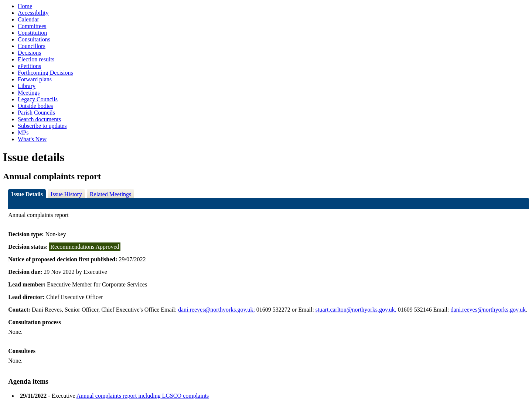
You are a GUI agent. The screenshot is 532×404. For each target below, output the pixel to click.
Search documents (39, 119)
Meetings (29, 93)
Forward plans (35, 79)
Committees (32, 26)
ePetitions (29, 66)
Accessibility (33, 13)
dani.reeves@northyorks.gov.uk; (216, 310)
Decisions (29, 53)
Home (25, 6)
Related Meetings (110, 194)
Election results (36, 59)
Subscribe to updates (42, 126)
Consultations (34, 39)
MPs (23, 133)
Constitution (32, 33)
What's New (32, 139)
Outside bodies (35, 106)
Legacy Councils (38, 99)
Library (27, 86)
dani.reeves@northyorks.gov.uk (488, 310)
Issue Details (27, 194)
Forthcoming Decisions (45, 73)
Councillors (32, 46)
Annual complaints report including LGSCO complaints (143, 396)
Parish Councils (36, 113)
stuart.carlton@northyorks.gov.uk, (356, 310)
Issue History (66, 194)
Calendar (28, 19)
